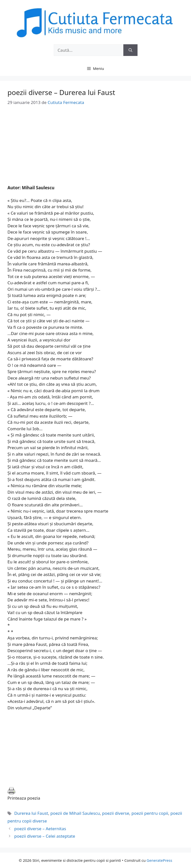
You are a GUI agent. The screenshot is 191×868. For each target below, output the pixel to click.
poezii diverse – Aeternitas (40, 829)
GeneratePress (159, 860)
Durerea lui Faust (31, 813)
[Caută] (130, 50)
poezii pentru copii (150, 813)
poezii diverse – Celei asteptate (45, 836)
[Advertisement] (95, 150)
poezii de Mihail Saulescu (75, 813)
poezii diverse (116, 813)
